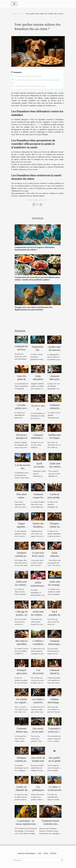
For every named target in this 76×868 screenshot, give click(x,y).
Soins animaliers (38, 378)
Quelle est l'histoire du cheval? (22, 790)
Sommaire (18, 72)
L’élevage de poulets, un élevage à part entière (22, 616)
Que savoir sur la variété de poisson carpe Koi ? (38, 733)
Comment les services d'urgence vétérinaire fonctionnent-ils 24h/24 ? (35, 249)
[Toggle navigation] (14, 4)
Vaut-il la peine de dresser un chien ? (22, 381)
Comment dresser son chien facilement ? (22, 733)
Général (21, 14)
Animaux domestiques (27, 853)
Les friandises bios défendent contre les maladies (28, 76)
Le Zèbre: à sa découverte (54, 789)
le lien (38, 125)
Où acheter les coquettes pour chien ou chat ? (22, 704)
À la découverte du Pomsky (38, 673)
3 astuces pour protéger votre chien (54, 497)
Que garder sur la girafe (54, 759)
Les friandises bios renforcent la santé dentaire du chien (30, 86)
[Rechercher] (38, 860)
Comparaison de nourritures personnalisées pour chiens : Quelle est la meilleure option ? (37, 278)
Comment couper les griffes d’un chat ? (38, 499)
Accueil (14, 14)
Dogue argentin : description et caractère (22, 528)
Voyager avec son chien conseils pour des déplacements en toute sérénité (33, 308)
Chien (46, 853)
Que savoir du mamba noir (38, 759)
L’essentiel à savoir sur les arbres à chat (54, 732)
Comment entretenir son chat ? (38, 438)
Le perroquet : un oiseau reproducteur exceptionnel (26, 824)
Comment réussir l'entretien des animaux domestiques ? (50, 826)
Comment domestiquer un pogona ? (54, 644)
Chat (39, 853)
